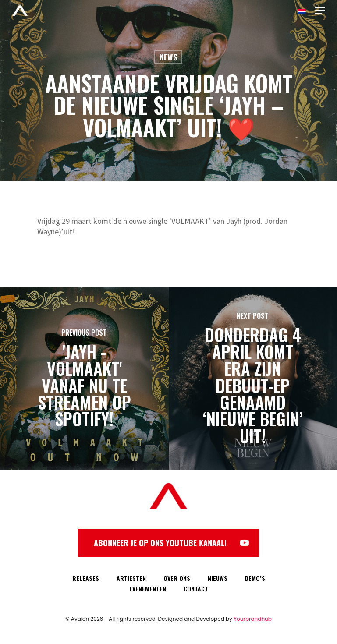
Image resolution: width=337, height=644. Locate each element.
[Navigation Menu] (320, 11)
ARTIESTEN (131, 578)
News (168, 57)
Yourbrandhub (253, 619)
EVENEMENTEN (148, 589)
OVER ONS (177, 578)
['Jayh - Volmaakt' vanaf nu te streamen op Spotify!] (84, 379)
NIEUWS (218, 578)
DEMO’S (255, 578)
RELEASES (86, 578)
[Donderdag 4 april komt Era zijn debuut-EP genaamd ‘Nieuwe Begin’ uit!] (253, 379)
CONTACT (196, 589)
